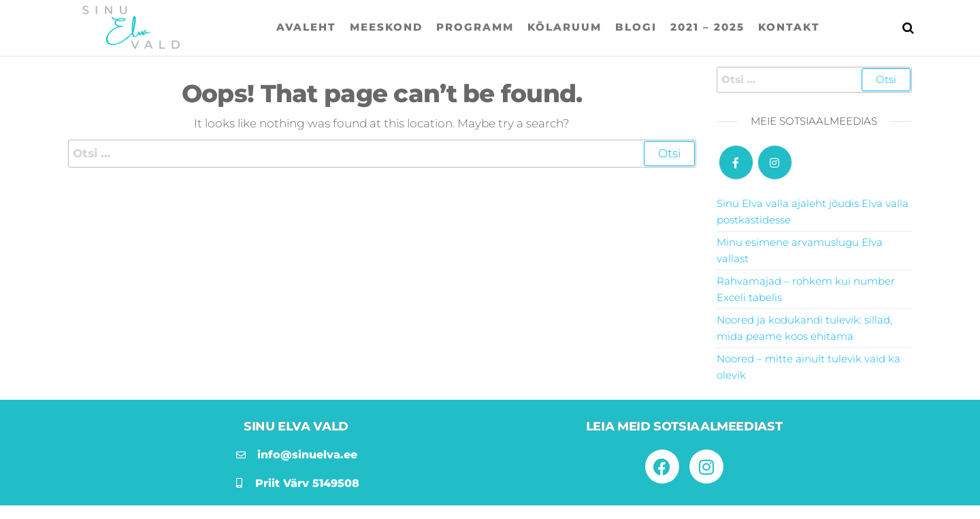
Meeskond (386, 27)
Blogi (636, 27)
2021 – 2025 (707, 27)
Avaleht (306, 27)
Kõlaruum (565, 27)
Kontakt (789, 27)
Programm (475, 27)
